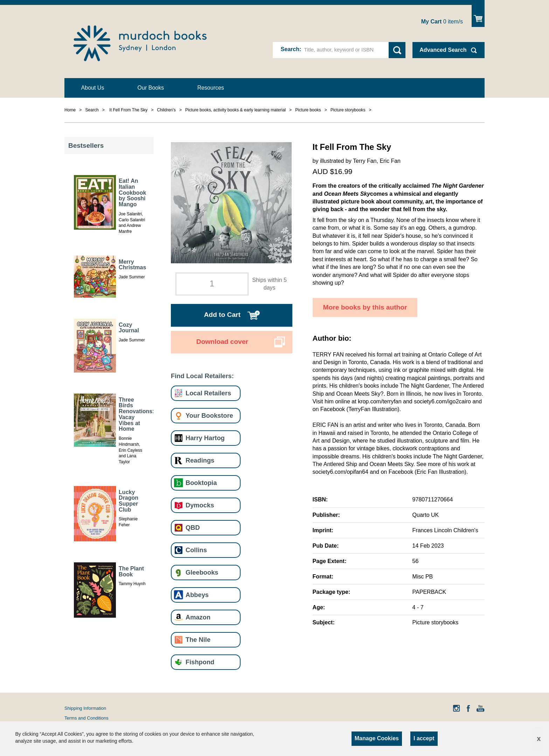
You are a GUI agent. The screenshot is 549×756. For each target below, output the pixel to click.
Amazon (198, 617)
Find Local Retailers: (202, 376)
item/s (442, 22)
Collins (196, 550)
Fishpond (200, 662)
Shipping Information (85, 708)
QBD (193, 528)
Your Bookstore (209, 415)
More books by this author (365, 307)
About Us (93, 88)
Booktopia (201, 483)
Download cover (222, 342)
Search (290, 49)
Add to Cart (222, 315)
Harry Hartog (205, 438)
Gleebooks (202, 572)
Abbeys (197, 595)
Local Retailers (208, 393)
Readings (200, 460)
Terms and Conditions (86, 718)
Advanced (443, 50)
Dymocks (200, 505)
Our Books (151, 88)
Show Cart (478, 16)
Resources (210, 88)
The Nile (198, 640)
